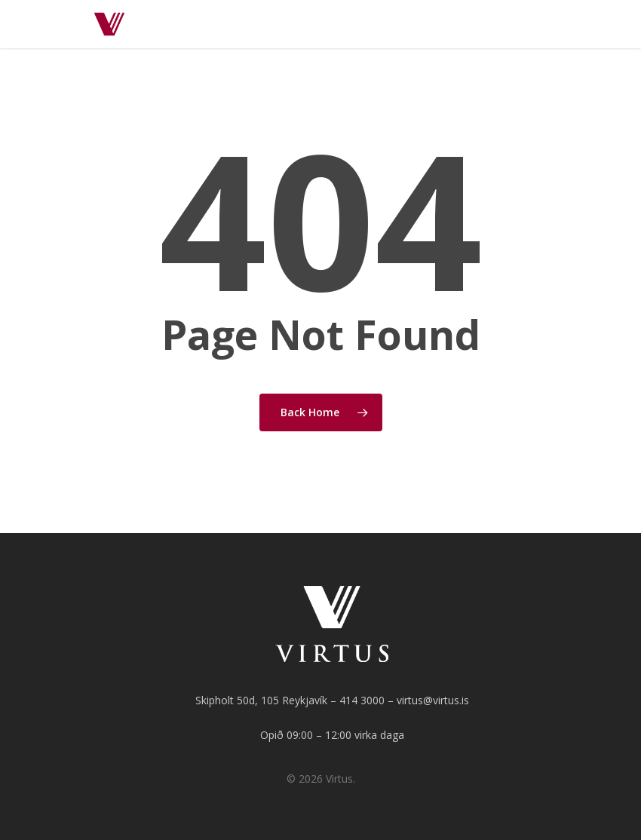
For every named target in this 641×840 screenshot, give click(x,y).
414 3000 (362, 700)
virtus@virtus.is (433, 700)
